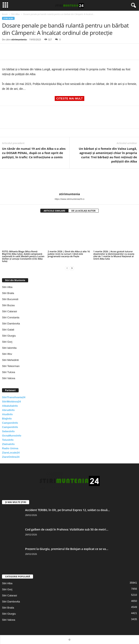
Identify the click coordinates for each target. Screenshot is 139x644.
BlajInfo (7, 419)
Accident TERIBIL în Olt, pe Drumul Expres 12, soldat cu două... (67, 510)
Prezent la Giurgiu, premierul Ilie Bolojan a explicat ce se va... (67, 549)
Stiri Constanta (11, 317)
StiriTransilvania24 (14, 397)
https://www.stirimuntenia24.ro (70, 199)
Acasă (5, 14)
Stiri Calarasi (10, 311)
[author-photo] (69, 180)
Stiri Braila (8, 293)
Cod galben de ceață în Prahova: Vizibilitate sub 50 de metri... (67, 529)
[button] (133, 5)
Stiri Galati (8, 330)
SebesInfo (8, 431)
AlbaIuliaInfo (10, 406)
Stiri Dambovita (11, 324)
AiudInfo (7, 414)
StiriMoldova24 (11, 402)
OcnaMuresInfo (12, 436)
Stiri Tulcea (9, 372)
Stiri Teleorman (11, 366)
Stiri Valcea (9, 378)
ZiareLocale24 (11, 453)
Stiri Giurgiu (9, 336)
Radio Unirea (10, 448)
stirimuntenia (19, 39)
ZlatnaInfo (8, 444)
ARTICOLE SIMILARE (54, 211)
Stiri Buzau (8, 305)
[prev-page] (67, 268)
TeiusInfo (8, 440)
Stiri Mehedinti (10, 360)
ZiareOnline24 (11, 457)
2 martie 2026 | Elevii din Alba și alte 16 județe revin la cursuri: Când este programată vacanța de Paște (69, 254)
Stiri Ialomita (9, 348)
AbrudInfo (8, 410)
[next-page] (72, 268)
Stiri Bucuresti (10, 299)
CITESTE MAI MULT (69, 98)
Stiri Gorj (7, 342)
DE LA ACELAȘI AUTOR (83, 211)
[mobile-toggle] (5, 5)
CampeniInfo (10, 423)
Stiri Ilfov (7, 354)
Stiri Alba (15, 14)
